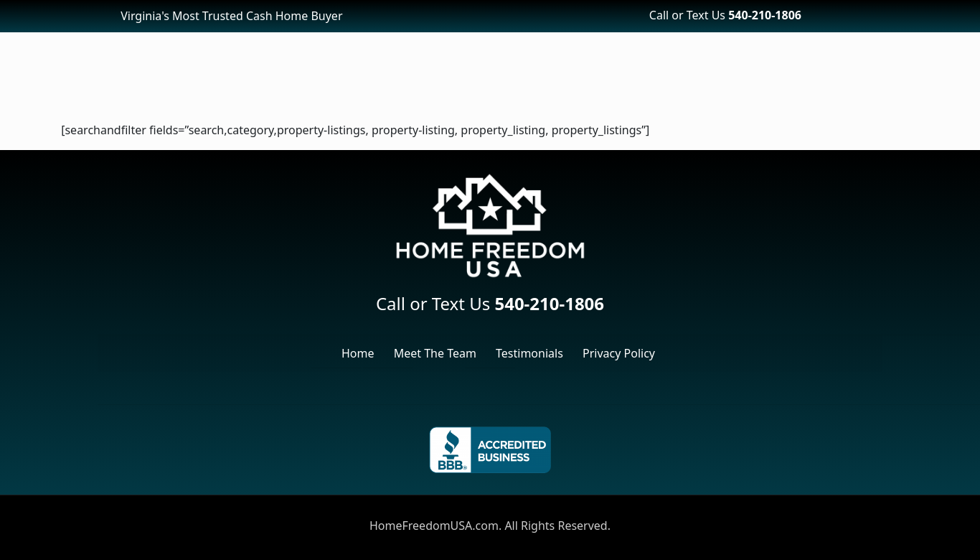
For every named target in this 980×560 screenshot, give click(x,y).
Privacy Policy (619, 353)
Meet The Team (435, 353)
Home (358, 353)
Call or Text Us (725, 15)
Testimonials (529, 353)
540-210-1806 (549, 303)
